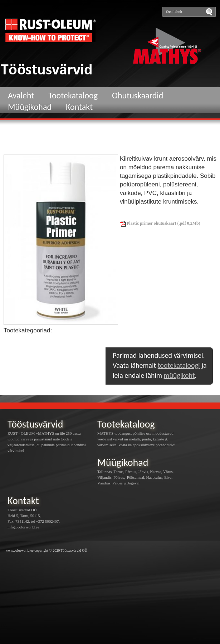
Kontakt (79, 107)
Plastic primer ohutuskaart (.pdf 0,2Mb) (160, 223)
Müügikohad (30, 107)
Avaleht (21, 95)
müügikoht (179, 375)
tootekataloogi (179, 365)
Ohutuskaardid (138, 95)
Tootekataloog (73, 95)
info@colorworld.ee (23, 527)
